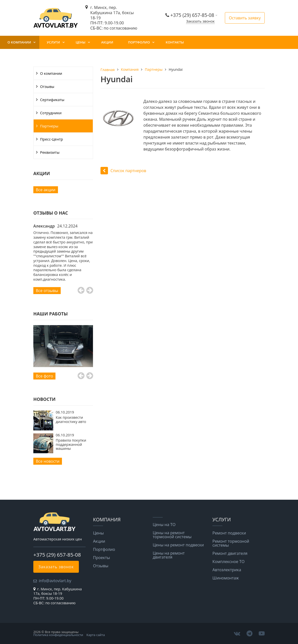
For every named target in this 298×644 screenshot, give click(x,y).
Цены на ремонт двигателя (169, 555)
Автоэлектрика (227, 570)
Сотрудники (51, 113)
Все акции (46, 190)
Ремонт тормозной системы (231, 543)
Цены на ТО (164, 525)
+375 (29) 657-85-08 (193, 15)
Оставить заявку (245, 18)
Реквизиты (50, 152)
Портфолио (139, 42)
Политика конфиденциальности (58, 635)
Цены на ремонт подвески (178, 545)
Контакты (175, 42)
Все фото (44, 376)
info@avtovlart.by (55, 581)
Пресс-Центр (51, 139)
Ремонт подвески (229, 533)
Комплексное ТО (228, 562)
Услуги (53, 42)
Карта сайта (96, 635)
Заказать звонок (200, 21)
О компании (19, 42)
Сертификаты (52, 100)
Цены (80, 42)
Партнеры (49, 126)
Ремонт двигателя (230, 553)
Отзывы (47, 86)
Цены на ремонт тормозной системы (172, 535)
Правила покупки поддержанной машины (71, 444)
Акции (107, 42)
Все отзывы (47, 291)
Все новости (48, 461)
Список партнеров (123, 171)
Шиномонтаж (226, 578)
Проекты (101, 558)
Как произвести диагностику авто (71, 419)
